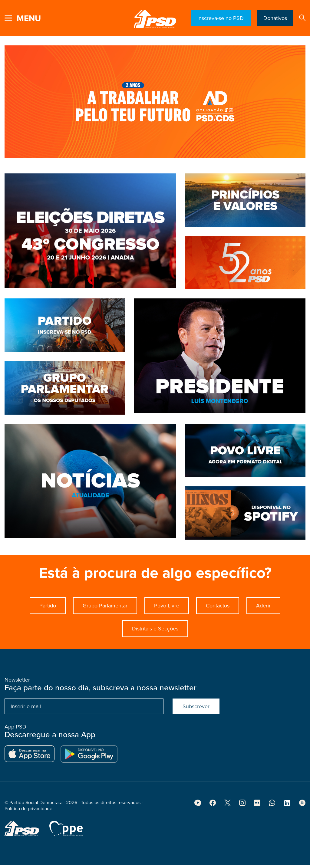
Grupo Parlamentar (105, 610)
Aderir (263, 610)
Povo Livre (167, 610)
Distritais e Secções (155, 633)
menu (29, 18)
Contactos (218, 610)
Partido (48, 610)
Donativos (275, 18)
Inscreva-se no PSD (221, 18)
